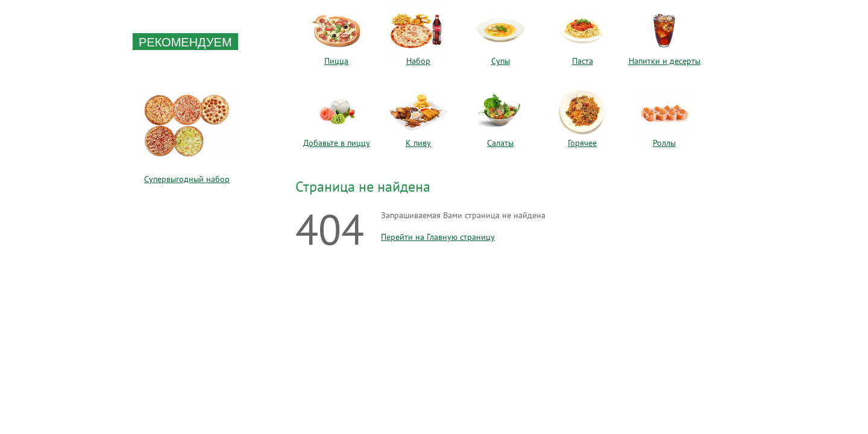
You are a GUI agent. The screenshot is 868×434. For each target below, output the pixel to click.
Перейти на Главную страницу (438, 237)
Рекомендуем (185, 42)
